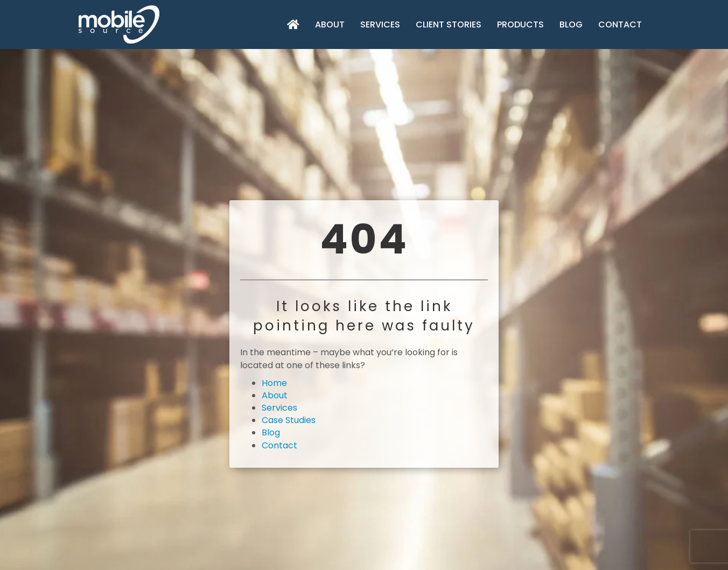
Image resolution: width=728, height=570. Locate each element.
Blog (571, 24)
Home (274, 383)
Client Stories (449, 24)
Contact (620, 24)
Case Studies (289, 420)
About (330, 24)
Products (520, 24)
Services (380, 24)
